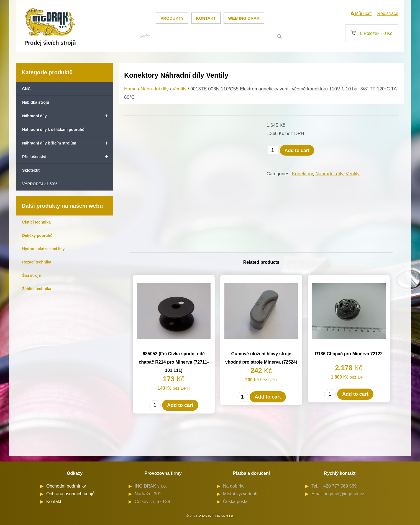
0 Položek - (372, 33)
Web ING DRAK (244, 18)
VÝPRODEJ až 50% (40, 184)
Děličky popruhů (37, 235)
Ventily (180, 89)
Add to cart (297, 150)
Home (130, 89)
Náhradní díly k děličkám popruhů (53, 130)
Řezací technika (37, 262)
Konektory (302, 174)
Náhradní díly (68, 116)
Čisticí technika (36, 222)
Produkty (172, 18)
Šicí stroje (31, 275)
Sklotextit (31, 170)
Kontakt (206, 18)
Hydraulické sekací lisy (43, 249)
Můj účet (361, 13)
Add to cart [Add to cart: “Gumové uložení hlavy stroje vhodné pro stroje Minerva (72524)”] (268, 397)
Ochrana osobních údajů (70, 494)
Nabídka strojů (36, 102)
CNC (26, 89)
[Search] (280, 36)
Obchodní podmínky (66, 486)
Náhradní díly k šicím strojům (68, 143)
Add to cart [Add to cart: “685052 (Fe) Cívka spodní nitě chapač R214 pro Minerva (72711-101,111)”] (180, 405)
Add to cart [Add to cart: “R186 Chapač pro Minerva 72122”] (355, 394)
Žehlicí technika (37, 289)
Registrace (388, 13)
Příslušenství (68, 157)
